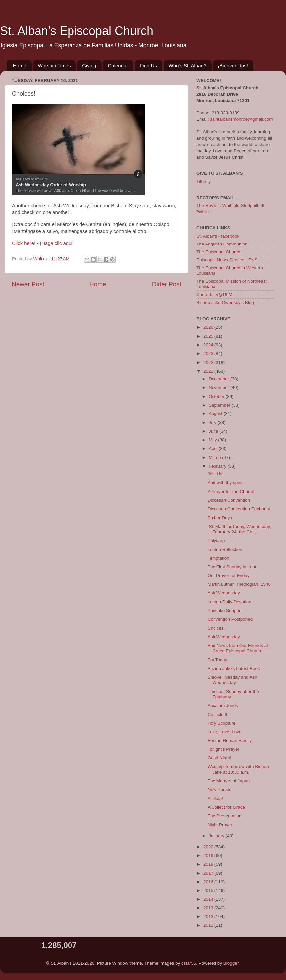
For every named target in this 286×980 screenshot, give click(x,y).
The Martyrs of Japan (229, 781)
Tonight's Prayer (223, 749)
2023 (209, 353)
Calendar (118, 65)
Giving (89, 65)
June (214, 431)
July (213, 423)
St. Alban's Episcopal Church (77, 31)
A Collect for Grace (226, 807)
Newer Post (28, 284)
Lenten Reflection (225, 549)
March (215, 458)
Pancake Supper (224, 611)
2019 (209, 855)
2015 (209, 890)
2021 (209, 371)
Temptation (218, 558)
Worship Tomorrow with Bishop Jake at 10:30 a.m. (238, 769)
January (217, 836)
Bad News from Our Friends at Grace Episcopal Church (238, 648)
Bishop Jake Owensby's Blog (225, 303)
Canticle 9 (217, 714)
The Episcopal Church (218, 252)
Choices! (216, 628)
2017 (209, 873)
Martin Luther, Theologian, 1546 (239, 584)
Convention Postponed (230, 619)
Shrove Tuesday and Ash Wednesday (232, 680)
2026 (209, 327)
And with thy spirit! (226, 483)
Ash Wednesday (224, 593)
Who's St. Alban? (188, 65)
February (218, 466)
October (217, 396)
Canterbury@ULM (214, 295)
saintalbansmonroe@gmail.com (241, 119)
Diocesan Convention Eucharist (239, 509)
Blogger (231, 963)
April (214, 449)
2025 (209, 336)
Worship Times (54, 65)
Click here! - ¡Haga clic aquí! (43, 243)
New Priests (219, 790)
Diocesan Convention (229, 500)
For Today (217, 660)
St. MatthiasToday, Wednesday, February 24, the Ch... (239, 529)
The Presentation (225, 816)
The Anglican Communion (222, 244)
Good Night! (219, 758)
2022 (209, 362)
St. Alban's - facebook (218, 236)
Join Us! (216, 474)
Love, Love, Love (225, 732)
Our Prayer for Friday (229, 576)
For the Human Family (230, 741)
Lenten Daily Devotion (229, 602)
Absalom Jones (223, 705)
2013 (209, 908)
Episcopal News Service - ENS (227, 260)
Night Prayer (220, 825)
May (213, 440)
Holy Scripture (222, 723)
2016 (209, 882)
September (220, 405)
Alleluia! (215, 799)
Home (20, 65)
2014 (209, 899)
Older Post (166, 284)
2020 (209, 847)
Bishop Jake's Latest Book (234, 668)
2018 (209, 864)
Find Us (148, 65)
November (219, 387)
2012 (209, 917)
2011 (209, 925)
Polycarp (216, 540)
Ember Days (220, 518)
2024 (209, 345)
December (219, 379)
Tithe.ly (203, 181)
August (216, 414)
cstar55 (189, 963)
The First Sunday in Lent (232, 567)
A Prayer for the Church (231, 491)
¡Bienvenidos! (233, 65)
